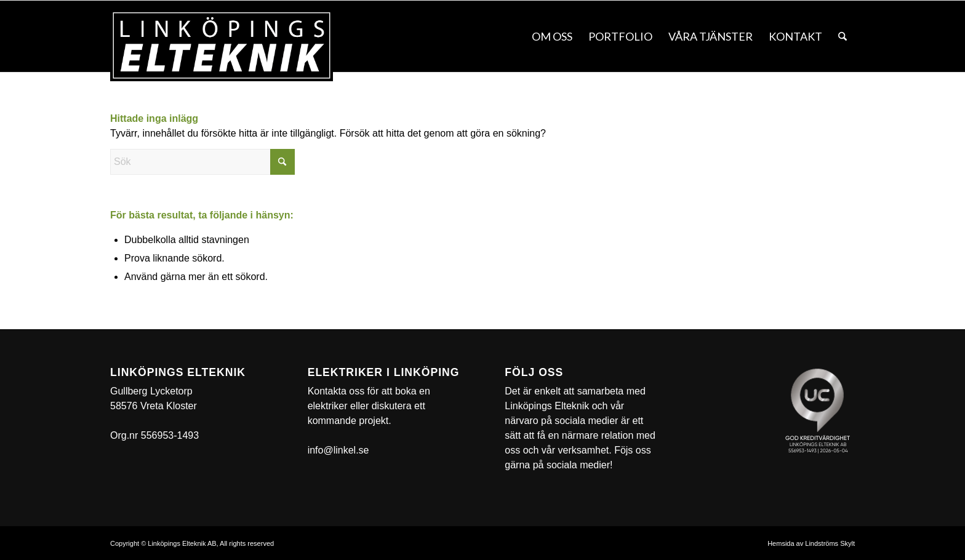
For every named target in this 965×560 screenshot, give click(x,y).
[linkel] (222, 46)
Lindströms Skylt (830, 543)
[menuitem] (552, 36)
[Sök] (843, 36)
